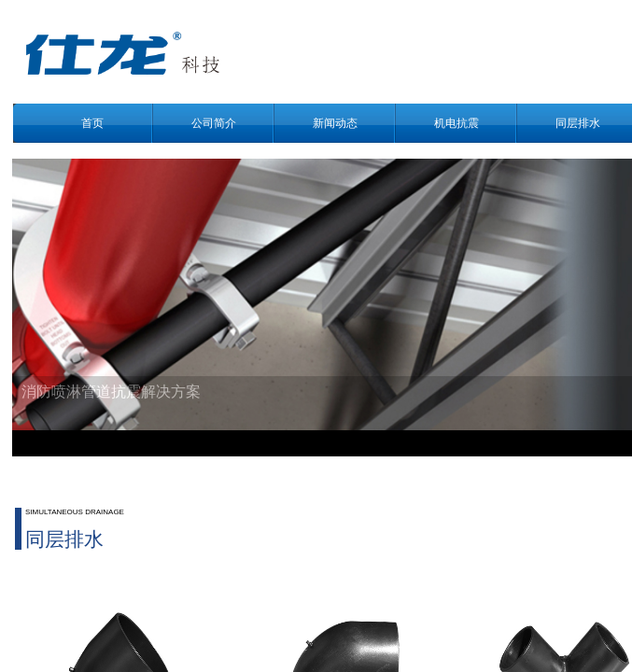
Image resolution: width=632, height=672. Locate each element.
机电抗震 (456, 123)
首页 (92, 123)
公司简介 (214, 123)
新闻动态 (335, 123)
